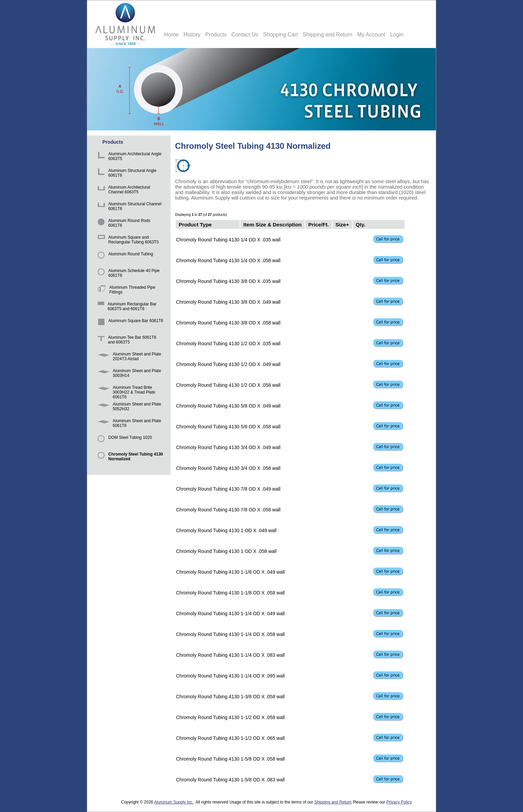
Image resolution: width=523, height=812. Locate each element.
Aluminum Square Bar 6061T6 (129, 324)
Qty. (360, 224)
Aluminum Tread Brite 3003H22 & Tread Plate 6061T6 (125, 391)
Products (216, 35)
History (192, 35)
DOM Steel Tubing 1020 (124, 441)
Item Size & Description (273, 224)
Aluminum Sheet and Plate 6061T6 (128, 424)
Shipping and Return (328, 35)
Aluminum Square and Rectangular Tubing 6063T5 (127, 241)
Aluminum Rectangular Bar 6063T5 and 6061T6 (126, 307)
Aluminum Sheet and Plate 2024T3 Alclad (128, 357)
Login (397, 35)
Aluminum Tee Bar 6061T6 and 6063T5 (126, 341)
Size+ (342, 224)
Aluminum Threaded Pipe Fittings (125, 291)
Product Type (195, 224)
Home (171, 35)
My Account (371, 35)
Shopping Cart (281, 35)
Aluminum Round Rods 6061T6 (123, 224)
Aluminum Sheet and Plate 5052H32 (128, 407)
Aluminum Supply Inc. (174, 802)
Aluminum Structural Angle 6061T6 (126, 174)
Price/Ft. (319, 224)
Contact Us (245, 35)
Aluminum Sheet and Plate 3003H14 (128, 374)
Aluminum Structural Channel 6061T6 (128, 207)
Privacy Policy (399, 802)
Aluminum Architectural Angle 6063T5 (128, 157)
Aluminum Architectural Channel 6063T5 (123, 190)
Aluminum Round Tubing (124, 257)
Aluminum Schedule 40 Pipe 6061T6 (128, 274)
